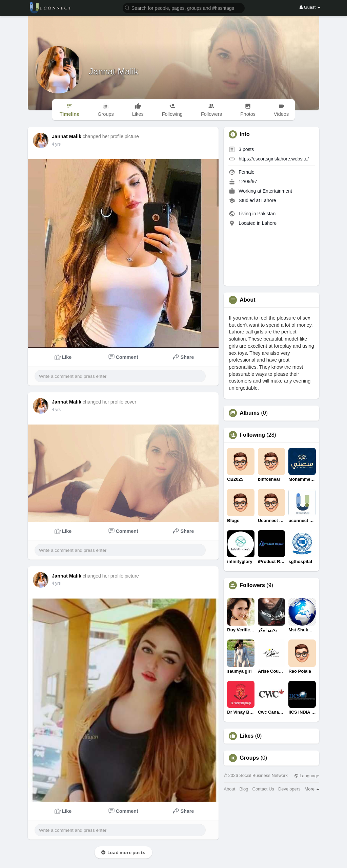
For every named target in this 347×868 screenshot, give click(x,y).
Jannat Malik (114, 71)
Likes (247, 736)
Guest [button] (310, 7)
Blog (244, 789)
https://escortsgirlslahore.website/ (274, 159)
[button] (184, 8)
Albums (250, 413)
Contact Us (263, 789)
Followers (252, 585)
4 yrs (56, 144)
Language (307, 776)
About (229, 789)
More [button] (312, 789)
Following (252, 435)
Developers (289, 789)
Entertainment (277, 191)
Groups (249, 758)
